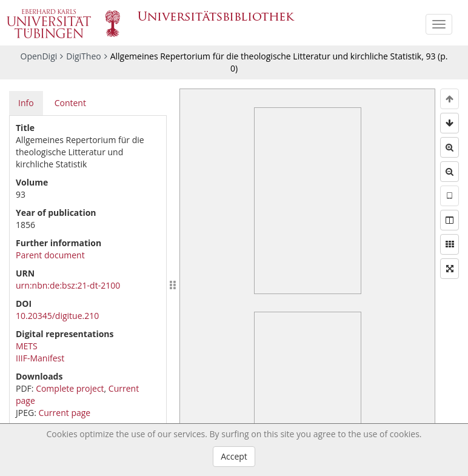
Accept (234, 456)
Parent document (50, 255)
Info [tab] (26, 103)
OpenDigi (39, 56)
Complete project (70, 388)
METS (27, 346)
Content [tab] (70, 103)
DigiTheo (83, 56)
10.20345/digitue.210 (57, 316)
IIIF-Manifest (40, 358)
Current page (64, 413)
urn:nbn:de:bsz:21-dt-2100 (68, 285)
